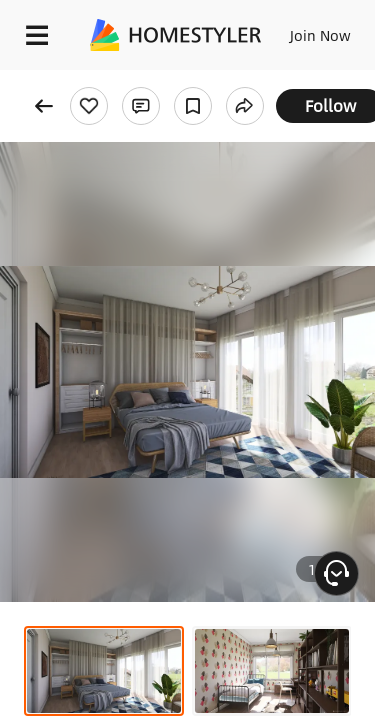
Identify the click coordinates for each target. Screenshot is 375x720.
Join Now (320, 35)
